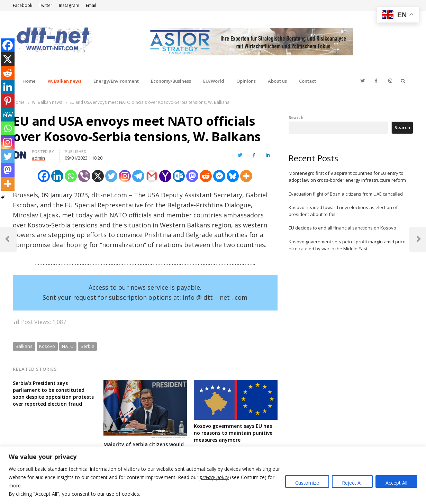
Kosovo (47, 346)
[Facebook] (44, 176)
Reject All (352, 483)
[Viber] (84, 176)
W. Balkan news (65, 81)
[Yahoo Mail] (165, 176)
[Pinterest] (8, 101)
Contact (307, 81)
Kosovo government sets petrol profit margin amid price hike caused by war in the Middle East (347, 245)
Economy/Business (171, 81)
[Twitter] (111, 176)
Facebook (22, 5)
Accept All (396, 483)
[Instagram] (125, 176)
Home (29, 81)
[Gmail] (152, 176)
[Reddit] (206, 176)
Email (91, 5)
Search (296, 117)
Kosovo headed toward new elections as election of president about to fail (343, 211)
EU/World (214, 81)
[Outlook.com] (179, 176)
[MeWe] (8, 115)
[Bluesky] (233, 176)
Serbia (88, 346)
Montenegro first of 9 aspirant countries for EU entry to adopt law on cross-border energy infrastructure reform (347, 177)
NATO (68, 346)
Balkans (24, 346)
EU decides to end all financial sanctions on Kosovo (342, 228)
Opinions (246, 81)
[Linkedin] (57, 176)
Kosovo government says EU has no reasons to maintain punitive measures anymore (233, 433)
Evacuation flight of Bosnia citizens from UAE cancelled (346, 194)
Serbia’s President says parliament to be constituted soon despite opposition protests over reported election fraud (53, 393)
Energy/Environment (116, 81)
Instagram (69, 5)
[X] (98, 176)
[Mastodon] (192, 176)
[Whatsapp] (71, 176)
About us (277, 81)
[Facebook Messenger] (219, 176)
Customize (307, 483)
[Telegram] (138, 176)
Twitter (46, 5)
